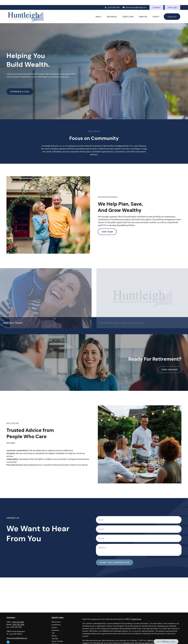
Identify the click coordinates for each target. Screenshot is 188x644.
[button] (99, 12)
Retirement (56, 617)
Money (54, 631)
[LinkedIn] (8, 637)
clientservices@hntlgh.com (134, 2)
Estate (54, 622)
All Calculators (57, 642)
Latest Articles (57, 636)
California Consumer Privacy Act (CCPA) (162, 635)
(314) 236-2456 (18, 619)
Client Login (172, 2)
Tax (53, 628)
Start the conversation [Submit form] (115, 557)
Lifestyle (55, 633)
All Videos (56, 639)
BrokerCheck (136, 614)
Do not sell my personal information (153, 638)
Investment (56, 620)
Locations (156, 2)
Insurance (55, 625)
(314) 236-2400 (112, 2)
